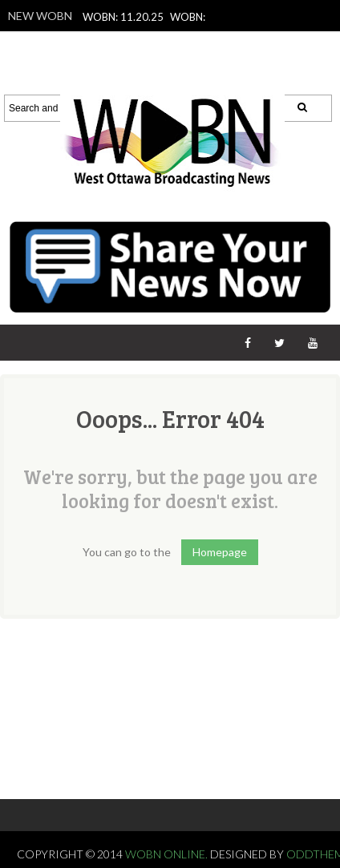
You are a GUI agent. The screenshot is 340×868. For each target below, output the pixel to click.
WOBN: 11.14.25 (166, 81)
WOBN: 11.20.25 (123, 17)
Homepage (220, 552)
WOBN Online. (168, 854)
